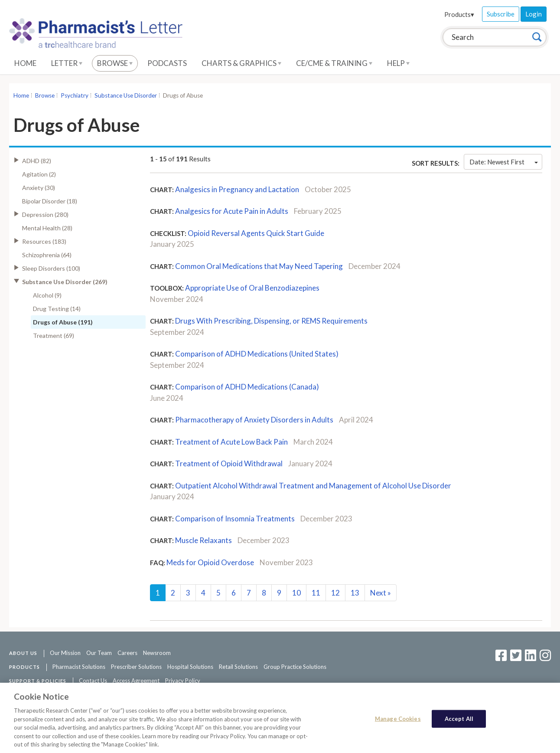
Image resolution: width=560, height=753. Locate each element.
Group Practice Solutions (295, 667)
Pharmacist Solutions (79, 667)
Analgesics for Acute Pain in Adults (232, 211)
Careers (127, 653)
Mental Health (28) (47, 228)
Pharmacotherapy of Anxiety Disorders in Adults (254, 420)
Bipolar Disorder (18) (50, 201)
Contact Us (93, 681)
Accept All (459, 722)
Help (398, 63)
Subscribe (501, 14)
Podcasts (167, 63)
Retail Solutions (238, 667)
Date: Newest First (504, 162)
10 (296, 593)
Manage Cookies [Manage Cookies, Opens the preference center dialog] (398, 722)
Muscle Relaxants (203, 540)
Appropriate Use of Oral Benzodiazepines (252, 288)
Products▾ (459, 14)
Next (381, 593)
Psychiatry (75, 95)
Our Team (99, 653)
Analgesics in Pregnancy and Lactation (237, 189)
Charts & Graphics (241, 63)
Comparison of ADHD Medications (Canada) (247, 387)
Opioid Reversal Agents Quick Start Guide (256, 233)
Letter (67, 63)
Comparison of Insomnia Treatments (235, 519)
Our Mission (65, 653)
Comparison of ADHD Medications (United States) (257, 354)
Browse (115, 63)
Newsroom (157, 653)
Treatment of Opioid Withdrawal (229, 463)
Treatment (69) (54, 336)
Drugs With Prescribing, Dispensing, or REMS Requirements (271, 321)
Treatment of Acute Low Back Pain (231, 442)
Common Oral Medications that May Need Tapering (259, 266)
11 (316, 593)
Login (534, 14)
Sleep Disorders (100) (51, 268)
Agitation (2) (39, 174)
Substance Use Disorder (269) (65, 282)
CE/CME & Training (334, 63)
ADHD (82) (37, 161)
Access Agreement (136, 681)
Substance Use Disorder (126, 95)
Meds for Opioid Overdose (210, 562)
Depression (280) (45, 214)
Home (25, 63)
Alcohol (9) (47, 295)
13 (355, 593)
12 (335, 593)
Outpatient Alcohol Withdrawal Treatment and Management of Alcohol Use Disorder (313, 486)
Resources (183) (44, 241)
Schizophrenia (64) (47, 255)
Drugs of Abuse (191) (63, 322)
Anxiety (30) (39, 188)
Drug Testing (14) (57, 309)
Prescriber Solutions (136, 667)
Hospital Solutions (190, 667)
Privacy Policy (183, 681)
